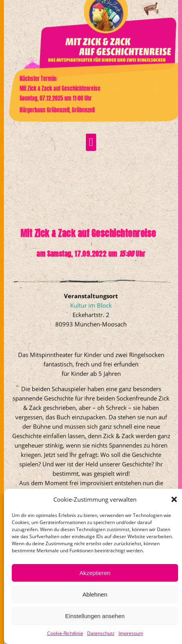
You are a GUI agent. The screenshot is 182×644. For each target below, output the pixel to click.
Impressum (131, 633)
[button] (174, 499)
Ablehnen (95, 594)
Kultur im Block (91, 324)
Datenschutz (101, 633)
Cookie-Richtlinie (65, 633)
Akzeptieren (95, 573)
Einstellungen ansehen (95, 616)
